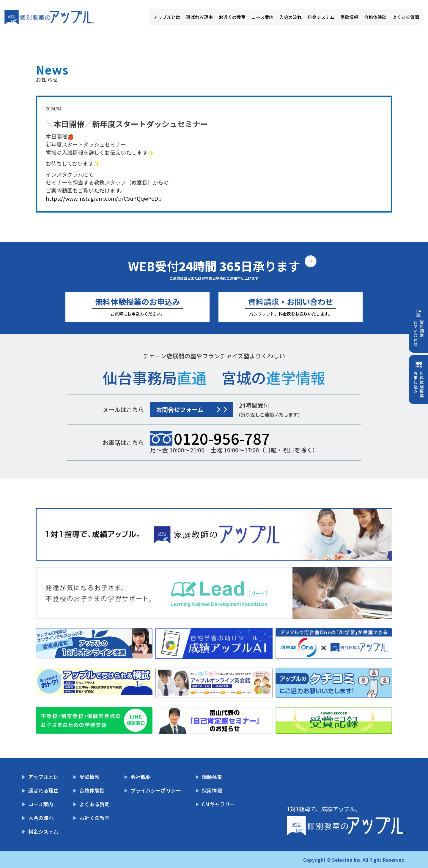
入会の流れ (291, 17)
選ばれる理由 (199, 17)
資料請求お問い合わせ (419, 333)
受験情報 (349, 17)
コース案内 (262, 17)
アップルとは (167, 17)
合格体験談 (375, 17)
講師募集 (212, 777)
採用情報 (212, 790)
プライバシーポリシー (156, 790)
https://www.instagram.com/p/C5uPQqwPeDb (104, 198)
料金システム (321, 17)
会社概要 (141, 777)
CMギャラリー (218, 804)
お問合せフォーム (180, 410)
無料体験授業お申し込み (419, 384)
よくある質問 (406, 17)
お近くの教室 (232, 17)
